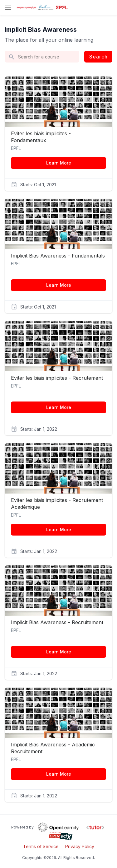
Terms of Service (41, 846)
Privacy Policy (80, 846)
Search (98, 57)
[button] (8, 8)
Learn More (59, 163)
